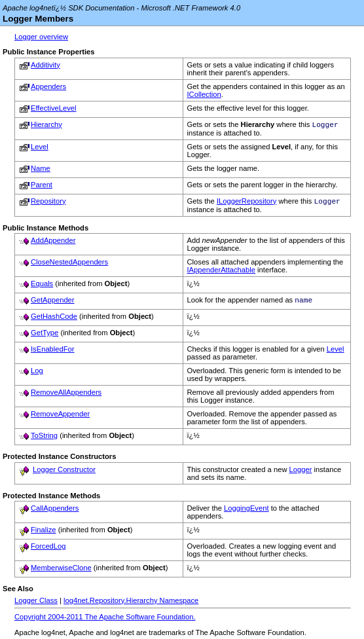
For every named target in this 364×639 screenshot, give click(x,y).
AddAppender (53, 243)
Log (37, 373)
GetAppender (53, 302)
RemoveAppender (60, 416)
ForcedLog (48, 549)
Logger (301, 472)
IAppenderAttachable (222, 272)
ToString (44, 438)
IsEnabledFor (53, 352)
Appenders (48, 86)
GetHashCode (54, 319)
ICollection (204, 94)
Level (40, 148)
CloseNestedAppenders (69, 265)
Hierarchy (46, 124)
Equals (42, 286)
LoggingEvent (246, 511)
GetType (45, 335)
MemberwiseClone (61, 570)
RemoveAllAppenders (66, 395)
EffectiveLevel (53, 108)
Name (41, 170)
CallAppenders (55, 511)
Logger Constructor (64, 472)
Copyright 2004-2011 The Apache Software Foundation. (105, 619)
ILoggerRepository (246, 204)
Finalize (44, 532)
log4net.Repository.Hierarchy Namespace (131, 603)
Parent (42, 186)
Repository (48, 202)
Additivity (45, 65)
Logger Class (36, 603)
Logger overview (41, 37)
